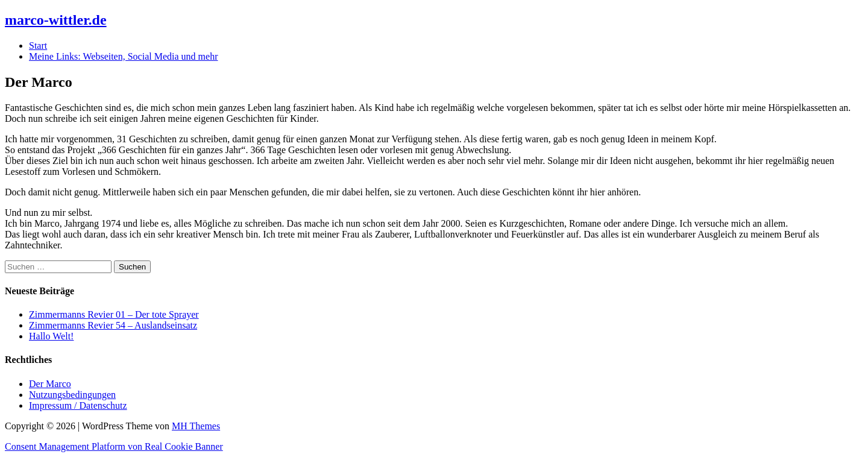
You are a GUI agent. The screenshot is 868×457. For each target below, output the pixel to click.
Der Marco (50, 384)
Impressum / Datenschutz (78, 405)
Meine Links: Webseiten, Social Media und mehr (123, 56)
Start (38, 46)
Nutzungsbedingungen (72, 395)
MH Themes (196, 426)
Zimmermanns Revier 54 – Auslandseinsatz (113, 325)
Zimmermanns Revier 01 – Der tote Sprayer (114, 314)
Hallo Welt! (51, 336)
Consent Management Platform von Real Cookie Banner (114, 446)
